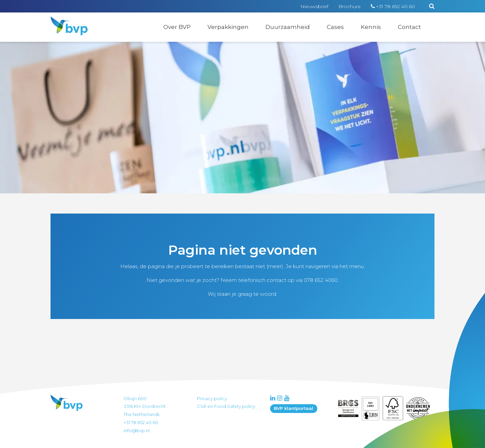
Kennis (371, 27)
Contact (409, 27)
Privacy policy (212, 398)
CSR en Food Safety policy (226, 406)
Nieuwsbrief (314, 6)
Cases (335, 27)
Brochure (350, 6)
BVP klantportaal (294, 408)
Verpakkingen (228, 27)
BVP (65, 21)
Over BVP (177, 27)
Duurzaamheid (288, 27)
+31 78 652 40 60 (395, 6)
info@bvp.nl (137, 430)
